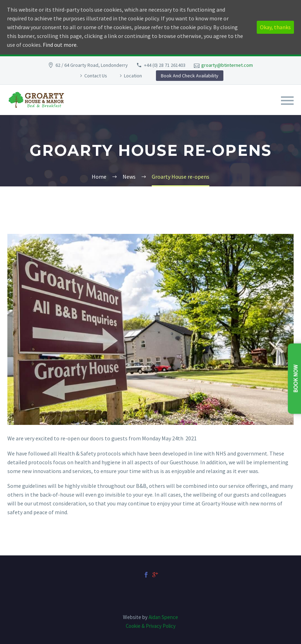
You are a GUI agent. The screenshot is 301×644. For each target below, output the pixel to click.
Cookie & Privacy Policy (151, 626)
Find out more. (60, 45)
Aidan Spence (163, 617)
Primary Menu (287, 101)
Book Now (296, 378)
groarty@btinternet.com (227, 65)
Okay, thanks (275, 27)
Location (133, 76)
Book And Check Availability (190, 76)
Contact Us (96, 76)
